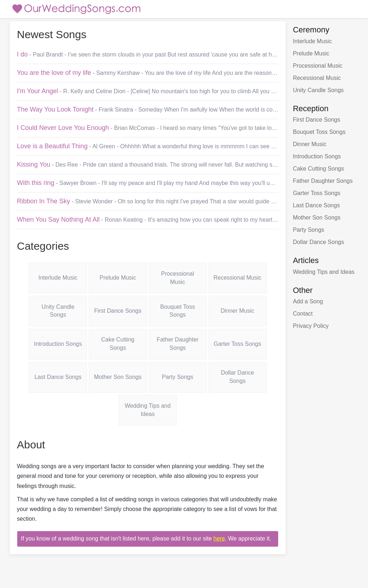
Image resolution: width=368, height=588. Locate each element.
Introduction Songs (58, 344)
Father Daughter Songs (178, 344)
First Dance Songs (118, 311)
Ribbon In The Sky (43, 201)
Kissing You (34, 164)
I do (22, 54)
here (219, 539)
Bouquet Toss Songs (178, 311)
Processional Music (178, 278)
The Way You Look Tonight (55, 109)
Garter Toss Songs (238, 344)
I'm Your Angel (38, 91)
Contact (303, 314)
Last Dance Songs (58, 377)
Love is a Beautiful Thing (52, 146)
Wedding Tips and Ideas (148, 410)
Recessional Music (237, 278)
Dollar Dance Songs (237, 377)
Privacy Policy (311, 326)
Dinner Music (237, 311)
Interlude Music (58, 278)
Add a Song (308, 301)
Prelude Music (118, 278)
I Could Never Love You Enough (63, 128)
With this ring (36, 183)
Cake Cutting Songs (118, 344)
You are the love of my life (54, 73)
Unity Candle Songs (58, 311)
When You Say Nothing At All (58, 220)
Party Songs (178, 377)
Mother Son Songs (118, 377)
